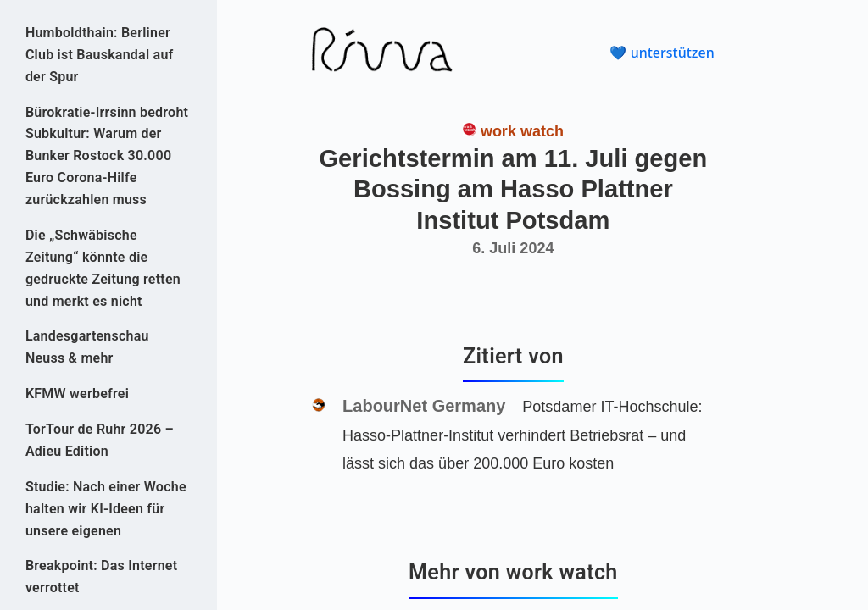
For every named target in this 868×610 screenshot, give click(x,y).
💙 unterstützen (662, 53)
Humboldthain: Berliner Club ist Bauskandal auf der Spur (100, 55)
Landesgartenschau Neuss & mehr (87, 347)
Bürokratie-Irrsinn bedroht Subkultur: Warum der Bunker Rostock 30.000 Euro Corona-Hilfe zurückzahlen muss (107, 156)
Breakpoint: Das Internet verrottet (101, 577)
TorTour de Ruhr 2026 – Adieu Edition (100, 440)
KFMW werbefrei (77, 394)
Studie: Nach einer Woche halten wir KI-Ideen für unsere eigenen (106, 509)
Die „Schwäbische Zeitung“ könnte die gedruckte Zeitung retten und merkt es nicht (103, 268)
